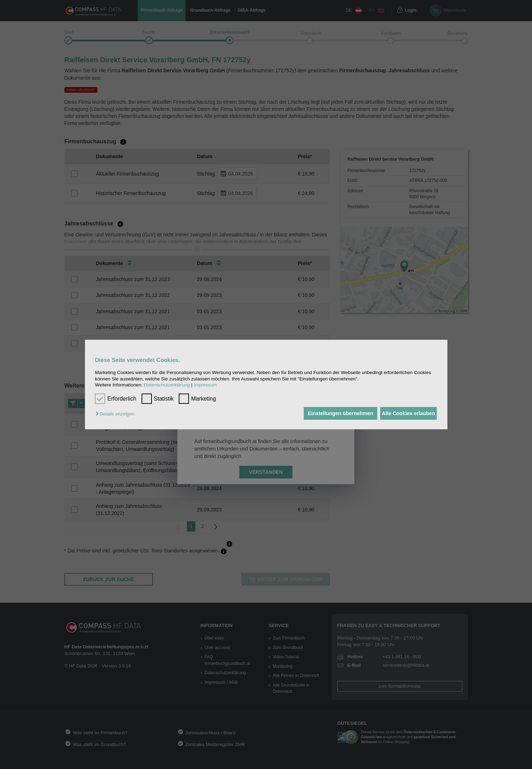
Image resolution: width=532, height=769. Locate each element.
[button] (117, 414)
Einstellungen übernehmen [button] (333, 413)
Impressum (205, 385)
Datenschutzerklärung (167, 385)
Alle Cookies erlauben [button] (406, 413)
